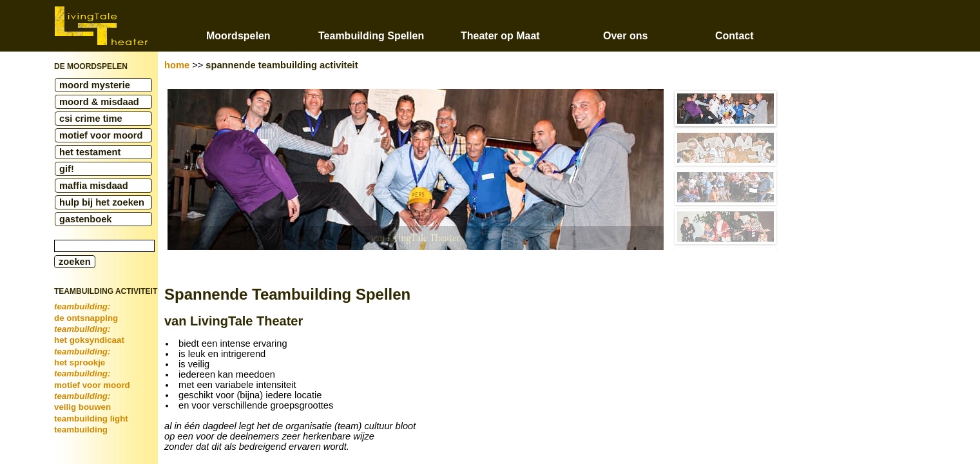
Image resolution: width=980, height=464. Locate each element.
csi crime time (91, 119)
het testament (90, 152)
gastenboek (85, 219)
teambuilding (81, 430)
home (177, 65)
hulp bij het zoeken (102, 202)
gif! (67, 169)
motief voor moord (101, 135)
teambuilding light (91, 419)
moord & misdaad (99, 102)
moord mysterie (95, 85)
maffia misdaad (94, 186)
